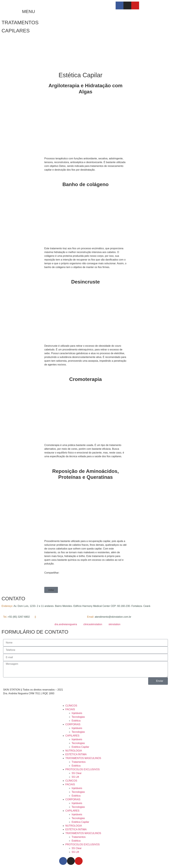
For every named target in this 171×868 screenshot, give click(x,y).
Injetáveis (77, 713)
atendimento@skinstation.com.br (113, 617)
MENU (28, 11)
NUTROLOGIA (74, 751)
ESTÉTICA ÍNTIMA (76, 754)
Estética (76, 721)
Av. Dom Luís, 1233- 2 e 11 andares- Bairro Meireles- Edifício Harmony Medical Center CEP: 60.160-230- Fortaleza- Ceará (82, 606)
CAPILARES (16, 31)
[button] (51, 590)
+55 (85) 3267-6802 (19, 617)
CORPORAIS (73, 724)
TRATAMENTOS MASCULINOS (83, 758)
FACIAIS (70, 709)
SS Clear (77, 773)
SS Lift (75, 777)
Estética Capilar (80, 747)
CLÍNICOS (71, 706)
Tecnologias (78, 717)
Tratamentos (79, 762)
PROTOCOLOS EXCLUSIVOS (83, 769)
